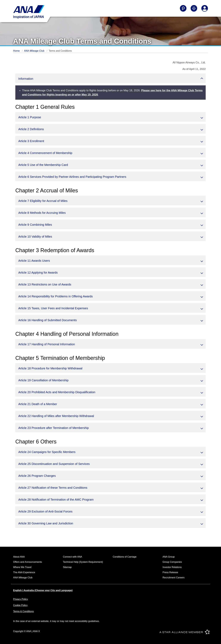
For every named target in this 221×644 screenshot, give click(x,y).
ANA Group (169, 557)
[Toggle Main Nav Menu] (194, 8)
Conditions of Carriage (125, 557)
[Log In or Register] (205, 8)
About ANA (19, 557)
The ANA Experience (24, 572)
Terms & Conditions (23, 611)
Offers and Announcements (28, 562)
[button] (110, 78)
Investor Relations (172, 567)
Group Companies (172, 562)
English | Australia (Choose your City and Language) (43, 590)
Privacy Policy (21, 599)
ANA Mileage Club (35, 51)
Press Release (170, 572)
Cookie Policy (20, 605)
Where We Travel (22, 567)
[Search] (183, 8)
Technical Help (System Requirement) (83, 562)
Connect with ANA (73, 557)
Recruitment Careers (174, 578)
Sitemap (67, 567)
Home (17, 51)
